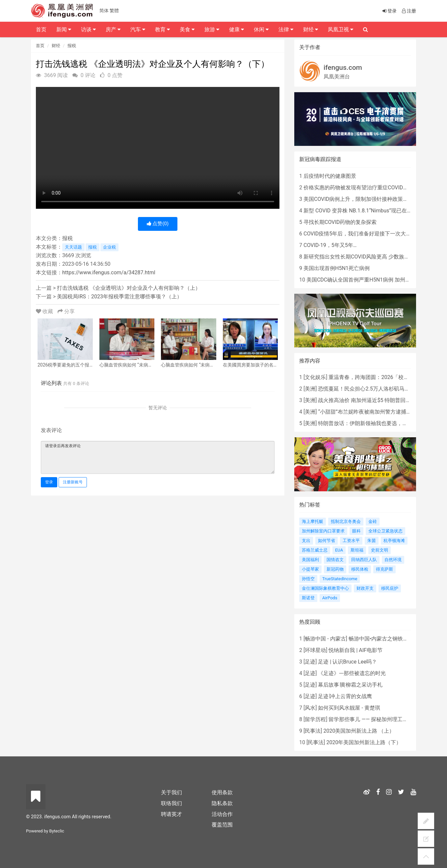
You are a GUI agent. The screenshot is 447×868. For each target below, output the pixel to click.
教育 (162, 29)
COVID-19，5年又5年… (330, 245)
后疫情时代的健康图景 (330, 176)
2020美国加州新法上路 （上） (359, 731)
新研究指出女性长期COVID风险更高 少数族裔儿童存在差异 (372, 257)
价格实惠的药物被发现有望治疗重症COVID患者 (358, 188)
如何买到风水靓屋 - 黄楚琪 (349, 708)
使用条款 (222, 792)
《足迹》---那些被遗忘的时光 (352, 673)
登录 (49, 482)
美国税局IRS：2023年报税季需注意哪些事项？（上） (119, 297)
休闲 (261, 29)
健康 (237, 29)
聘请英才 (171, 814)
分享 (66, 311)
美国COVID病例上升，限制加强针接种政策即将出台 (364, 199)
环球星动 (315, 650)
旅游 (212, 29)
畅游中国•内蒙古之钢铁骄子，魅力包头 (394, 639)
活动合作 (222, 814)
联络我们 (171, 803)
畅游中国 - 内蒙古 (325, 639)
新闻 (64, 29)
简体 (104, 11)
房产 (113, 29)
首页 (40, 46)
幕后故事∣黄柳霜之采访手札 (350, 685)
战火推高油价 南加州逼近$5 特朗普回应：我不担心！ (380, 400)
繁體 (114, 11)
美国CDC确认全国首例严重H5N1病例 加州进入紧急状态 (372, 280)
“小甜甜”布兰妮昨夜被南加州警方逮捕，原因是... (375, 412)
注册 (408, 11)
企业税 (109, 247)
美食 (187, 29)
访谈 (88, 29)
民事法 (313, 731)
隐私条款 (222, 803)
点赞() (158, 224)
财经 (56, 46)
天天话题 (73, 247)
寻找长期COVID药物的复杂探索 (340, 222)
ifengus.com (343, 68)
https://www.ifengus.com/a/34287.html (109, 272)
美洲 (310, 389)
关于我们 (171, 792)
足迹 (310, 662)
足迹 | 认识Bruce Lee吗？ (347, 662)
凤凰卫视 (341, 29)
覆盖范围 (222, 825)
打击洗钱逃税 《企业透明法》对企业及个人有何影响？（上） (129, 288)
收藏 (45, 311)
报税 (72, 46)
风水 (310, 708)
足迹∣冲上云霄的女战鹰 (345, 696)
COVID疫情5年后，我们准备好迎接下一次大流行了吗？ (368, 234)
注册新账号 (73, 482)
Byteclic (57, 831)
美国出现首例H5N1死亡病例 (337, 268)
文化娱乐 (315, 377)
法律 (286, 29)
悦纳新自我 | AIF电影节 (355, 650)
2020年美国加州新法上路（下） (364, 742)
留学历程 (315, 719)
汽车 (138, 29)
